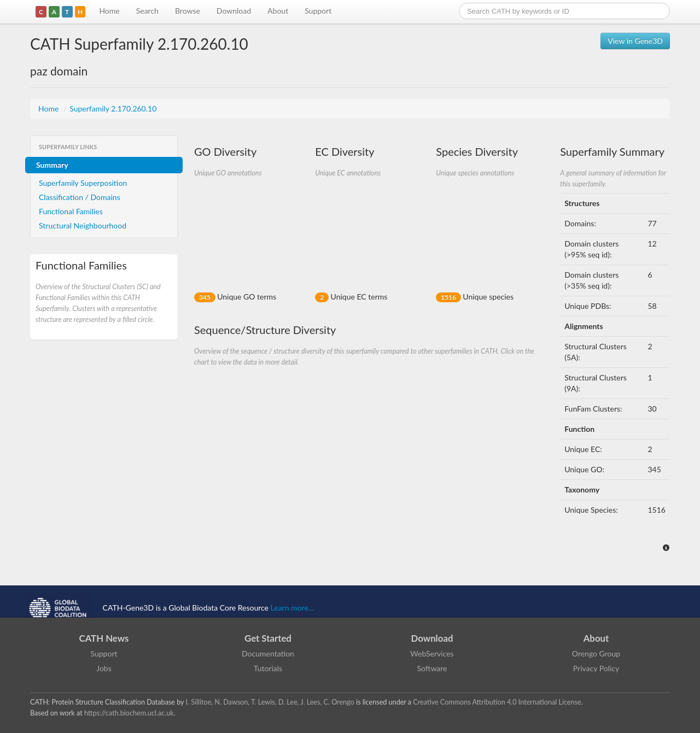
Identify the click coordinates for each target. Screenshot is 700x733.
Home (109, 11)
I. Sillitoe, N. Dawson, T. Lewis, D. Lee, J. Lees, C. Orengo (270, 702)
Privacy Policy (596, 668)
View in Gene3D (635, 41)
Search (147, 11)
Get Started (268, 638)
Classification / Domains (80, 197)
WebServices (432, 653)
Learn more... (292, 608)
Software (432, 668)
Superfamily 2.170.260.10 (113, 109)
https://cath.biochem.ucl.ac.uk (129, 713)
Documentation (268, 653)
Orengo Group (596, 653)
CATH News (104, 638)
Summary (52, 165)
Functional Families (71, 211)
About (278, 11)
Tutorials (268, 668)
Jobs (104, 668)
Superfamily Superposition (83, 183)
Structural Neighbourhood (83, 225)
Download (234, 11)
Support (318, 11)
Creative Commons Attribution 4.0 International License (497, 702)
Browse (188, 11)
